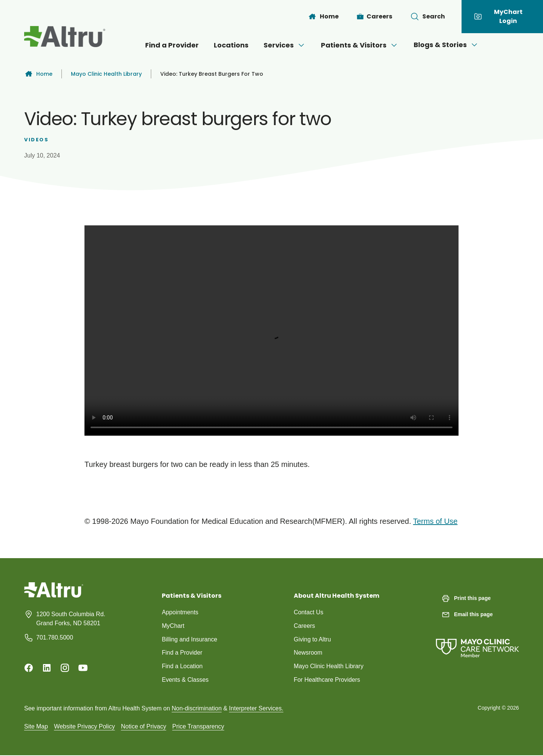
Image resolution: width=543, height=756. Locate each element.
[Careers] (375, 17)
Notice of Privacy (144, 727)
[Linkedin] (47, 668)
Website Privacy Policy (84, 727)
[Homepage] (54, 596)
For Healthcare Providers (327, 680)
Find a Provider (172, 45)
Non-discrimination (197, 709)
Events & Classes (185, 680)
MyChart (173, 626)
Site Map (36, 727)
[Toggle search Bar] (428, 17)
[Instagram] (65, 668)
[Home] (323, 17)
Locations (231, 45)
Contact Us (309, 612)
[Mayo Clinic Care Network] (477, 640)
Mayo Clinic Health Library (106, 74)
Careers (304, 626)
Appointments (180, 612)
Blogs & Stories (446, 45)
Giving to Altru (313, 639)
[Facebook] (29, 668)
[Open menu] (301, 45)
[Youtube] (83, 668)
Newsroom (308, 653)
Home (38, 74)
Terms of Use (435, 521)
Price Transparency (198, 727)
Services (285, 45)
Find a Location (182, 666)
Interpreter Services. (256, 709)
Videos (37, 140)
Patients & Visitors (360, 45)
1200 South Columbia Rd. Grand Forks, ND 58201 (71, 619)
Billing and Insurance (190, 639)
